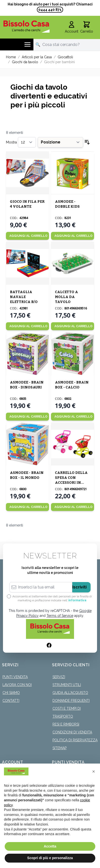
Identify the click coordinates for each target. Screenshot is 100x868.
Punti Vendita (15, 677)
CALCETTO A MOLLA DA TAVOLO (66, 297)
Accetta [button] (50, 846)
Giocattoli (65, 57)
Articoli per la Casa (37, 57)
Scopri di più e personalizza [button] (50, 858)
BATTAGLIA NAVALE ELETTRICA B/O (24, 297)
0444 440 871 (50, 10)
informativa (77, 600)
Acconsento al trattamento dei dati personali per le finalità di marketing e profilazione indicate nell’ (52, 598)
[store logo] (26, 26)
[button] (94, 771)
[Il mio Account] (72, 27)
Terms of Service (60, 616)
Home (11, 57)
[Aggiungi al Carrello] (27, 236)
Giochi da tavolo (25, 62)
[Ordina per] (60, 142)
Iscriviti (79, 587)
